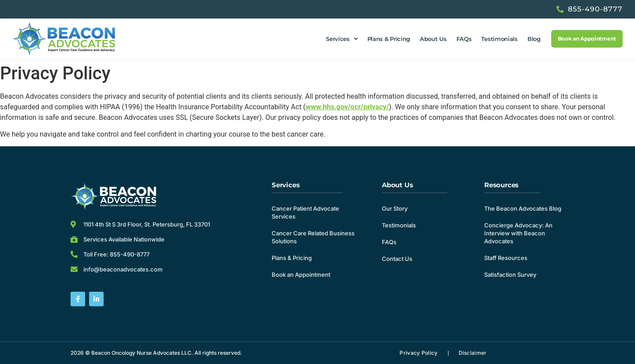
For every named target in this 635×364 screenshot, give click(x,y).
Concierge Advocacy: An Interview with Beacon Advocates (518, 233)
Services (342, 39)
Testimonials (499, 39)
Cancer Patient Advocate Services (305, 212)
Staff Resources (506, 258)
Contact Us (397, 259)
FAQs (464, 39)
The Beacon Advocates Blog (523, 208)
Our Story (395, 208)
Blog (534, 39)
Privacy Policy (418, 353)
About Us (433, 39)
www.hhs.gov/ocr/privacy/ (347, 107)
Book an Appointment (301, 275)
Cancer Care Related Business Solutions (313, 237)
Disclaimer (473, 353)
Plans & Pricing (389, 39)
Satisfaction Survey (510, 275)
